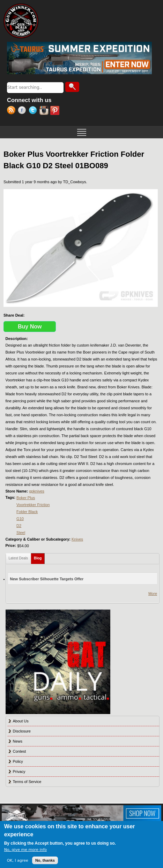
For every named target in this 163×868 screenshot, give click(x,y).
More (153, 594)
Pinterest (56, 111)
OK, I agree (18, 861)
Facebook (23, 111)
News (18, 741)
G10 (20, 519)
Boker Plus (26, 498)
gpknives (36, 491)
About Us (21, 721)
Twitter (34, 111)
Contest (20, 751)
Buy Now (30, 327)
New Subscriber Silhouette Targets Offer (47, 579)
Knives (77, 539)
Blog (39, 557)
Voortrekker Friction (33, 505)
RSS (12, 111)
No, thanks (45, 860)
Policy (18, 761)
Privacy (19, 772)
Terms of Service (27, 782)
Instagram (45, 111)
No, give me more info (25, 850)
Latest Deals (18, 558)
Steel (21, 533)
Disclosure (22, 731)
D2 (19, 526)
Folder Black (27, 512)
